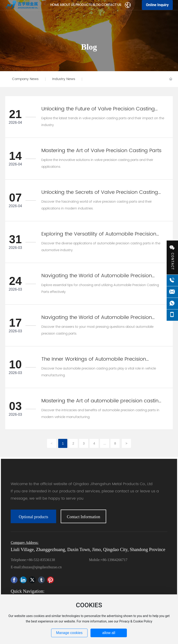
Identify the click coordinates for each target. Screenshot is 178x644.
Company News (25, 79)
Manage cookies (69, 633)
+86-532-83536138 (41, 560)
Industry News (64, 79)
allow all (109, 633)
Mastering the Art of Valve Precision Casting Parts (101, 151)
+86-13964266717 (114, 560)
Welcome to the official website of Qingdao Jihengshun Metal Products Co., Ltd (82, 484)
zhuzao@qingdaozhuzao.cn (42, 567)
